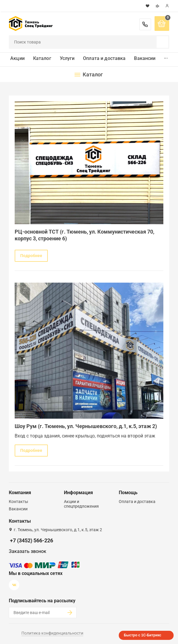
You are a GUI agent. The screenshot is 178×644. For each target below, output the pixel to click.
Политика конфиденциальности (52, 633)
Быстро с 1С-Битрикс (143, 635)
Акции (17, 58)
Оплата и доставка (104, 58)
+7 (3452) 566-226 (145, 24)
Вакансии (145, 58)
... (166, 57)
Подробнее (31, 256)
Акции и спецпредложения (81, 504)
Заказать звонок (28, 551)
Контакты (18, 502)
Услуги (67, 58)
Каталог (42, 58)
